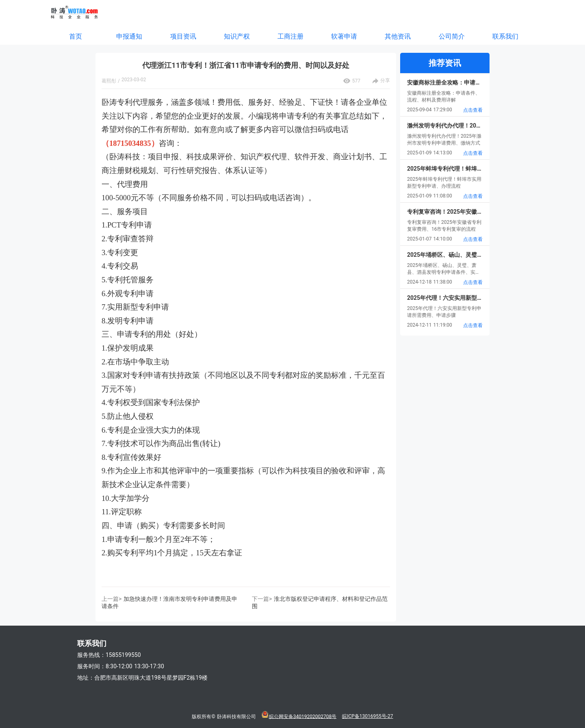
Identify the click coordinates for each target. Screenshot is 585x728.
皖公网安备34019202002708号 (303, 716)
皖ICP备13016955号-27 (367, 716)
